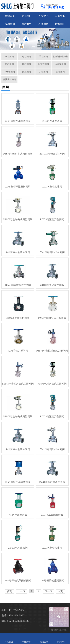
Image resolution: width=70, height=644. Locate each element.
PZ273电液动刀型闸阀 (52, 219)
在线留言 (43, 24)
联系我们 (60, 24)
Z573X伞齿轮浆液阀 (52, 515)
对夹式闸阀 (43, 64)
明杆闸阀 (27, 64)
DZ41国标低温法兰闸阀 (18, 285)
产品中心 (43, 16)
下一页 (48, 591)
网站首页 (10, 16)
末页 (60, 591)
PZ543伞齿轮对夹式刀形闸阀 (18, 384)
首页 (9, 591)
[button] (34, 46)
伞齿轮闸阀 (60, 64)
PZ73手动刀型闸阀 (18, 351)
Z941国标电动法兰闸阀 (52, 154)
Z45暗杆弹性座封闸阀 (52, 581)
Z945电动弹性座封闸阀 (18, 187)
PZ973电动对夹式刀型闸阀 (18, 219)
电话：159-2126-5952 (13, 616)
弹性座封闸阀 (9, 79)
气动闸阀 (9, 57)
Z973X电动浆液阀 (52, 187)
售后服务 (27, 24)
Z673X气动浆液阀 (52, 121)
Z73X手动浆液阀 (18, 515)
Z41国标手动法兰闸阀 (18, 252)
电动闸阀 (27, 57)
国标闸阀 (60, 72)
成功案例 (10, 24)
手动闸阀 (43, 57)
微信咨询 (44, 639)
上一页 (21, 591)
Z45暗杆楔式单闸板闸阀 (18, 581)
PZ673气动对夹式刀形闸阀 (18, 154)
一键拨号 (26, 639)
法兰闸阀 (27, 72)
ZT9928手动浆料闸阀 (18, 318)
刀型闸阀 (43, 72)
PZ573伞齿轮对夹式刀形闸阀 (52, 351)
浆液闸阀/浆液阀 (60, 57)
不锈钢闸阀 (9, 72)
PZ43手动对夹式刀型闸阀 (52, 318)
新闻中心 (60, 16)
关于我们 (27, 16)
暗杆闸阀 (9, 64)
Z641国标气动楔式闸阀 (18, 121)
